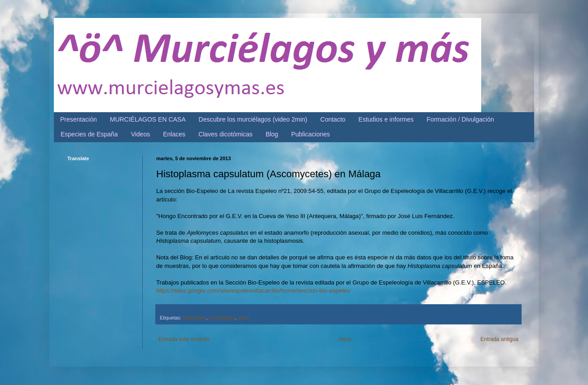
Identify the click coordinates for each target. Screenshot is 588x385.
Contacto (333, 119)
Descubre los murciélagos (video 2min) (253, 119)
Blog (272, 134)
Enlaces (174, 134)
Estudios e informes (386, 119)
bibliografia (194, 318)
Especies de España (89, 134)
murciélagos (222, 318)
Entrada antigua (499, 339)
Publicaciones (311, 134)
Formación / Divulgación (461, 119)
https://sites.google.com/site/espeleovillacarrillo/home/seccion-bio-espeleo (253, 291)
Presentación (79, 119)
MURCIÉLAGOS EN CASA (148, 119)
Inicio (345, 339)
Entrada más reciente (184, 339)
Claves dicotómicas (226, 134)
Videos (141, 134)
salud (243, 318)
